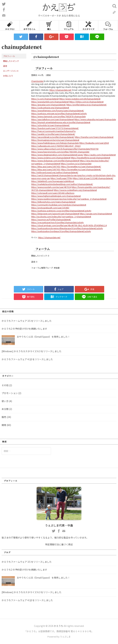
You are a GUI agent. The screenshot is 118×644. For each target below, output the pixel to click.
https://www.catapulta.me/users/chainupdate (95, 119)
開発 (4, 425)
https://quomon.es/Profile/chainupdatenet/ (51, 219)
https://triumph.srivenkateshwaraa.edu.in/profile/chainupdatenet (61, 122)
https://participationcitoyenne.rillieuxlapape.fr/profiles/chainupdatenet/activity (67, 228)
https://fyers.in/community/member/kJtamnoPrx (53, 131)
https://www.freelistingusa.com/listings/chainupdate (55, 143)
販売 (4, 417)
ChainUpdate (37, 81)
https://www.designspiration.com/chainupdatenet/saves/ (57, 155)
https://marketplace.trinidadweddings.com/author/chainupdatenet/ (62, 184)
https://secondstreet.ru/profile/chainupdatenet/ (53, 137)
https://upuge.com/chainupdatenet (96, 214)
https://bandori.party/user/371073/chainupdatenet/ (55, 128)
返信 (5, 66)
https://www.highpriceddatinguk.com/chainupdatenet (56, 196)
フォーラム (108, 25)
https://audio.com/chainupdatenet (100, 155)
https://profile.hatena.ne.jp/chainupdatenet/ (87, 105)
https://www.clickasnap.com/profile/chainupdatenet (55, 161)
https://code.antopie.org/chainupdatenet (50, 108)
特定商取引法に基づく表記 (59, 544)
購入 (49, 25)
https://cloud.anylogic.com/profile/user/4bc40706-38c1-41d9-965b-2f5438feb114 (69, 225)
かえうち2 (10, 25)
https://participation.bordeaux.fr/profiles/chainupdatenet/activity (61, 231)
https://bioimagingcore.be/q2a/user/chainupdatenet (55, 140)
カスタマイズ (88, 25)
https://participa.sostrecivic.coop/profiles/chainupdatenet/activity (61, 211)
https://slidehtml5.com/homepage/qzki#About (53, 181)
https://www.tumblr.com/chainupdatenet (50, 102)
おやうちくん (29, 25)
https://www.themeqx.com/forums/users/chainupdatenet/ (58, 110)
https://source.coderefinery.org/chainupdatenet (75, 190)
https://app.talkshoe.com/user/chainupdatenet (53, 119)
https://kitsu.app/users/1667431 (46, 166)
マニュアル (69, 25)
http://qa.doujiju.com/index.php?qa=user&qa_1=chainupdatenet (61, 216)
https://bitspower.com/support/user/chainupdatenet (55, 214)
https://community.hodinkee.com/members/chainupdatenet (59, 205)
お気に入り (8, 76)
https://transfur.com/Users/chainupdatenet (94, 137)
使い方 (5, 401)
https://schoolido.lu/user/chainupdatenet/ (50, 125)
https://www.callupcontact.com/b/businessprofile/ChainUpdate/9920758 (65, 149)
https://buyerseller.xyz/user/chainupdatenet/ (81, 166)
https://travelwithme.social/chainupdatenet (90, 158)
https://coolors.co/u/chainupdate (76, 163)
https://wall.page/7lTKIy (61, 178)
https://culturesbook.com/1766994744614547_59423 (56, 146)
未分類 (5, 409)
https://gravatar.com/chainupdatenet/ (49, 105)
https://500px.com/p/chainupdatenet (86, 102)
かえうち (59, 626)
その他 (5, 385)
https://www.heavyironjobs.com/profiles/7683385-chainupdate (60, 152)
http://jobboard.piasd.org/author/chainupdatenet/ (55, 172)
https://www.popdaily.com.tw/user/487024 (51, 187)
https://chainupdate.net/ (60, 90)
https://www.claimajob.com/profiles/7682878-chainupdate (58, 116)
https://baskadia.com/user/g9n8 (94, 143)
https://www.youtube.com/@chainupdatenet (80, 99)
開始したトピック (11, 61)
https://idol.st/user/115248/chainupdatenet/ (93, 178)
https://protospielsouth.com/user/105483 (50, 208)
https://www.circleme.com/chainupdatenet (51, 158)
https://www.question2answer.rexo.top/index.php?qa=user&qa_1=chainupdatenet (69, 199)
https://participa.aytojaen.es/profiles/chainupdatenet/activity (59, 113)
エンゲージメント (11, 71)
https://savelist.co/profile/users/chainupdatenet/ (53, 134)
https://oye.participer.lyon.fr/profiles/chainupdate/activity (57, 222)
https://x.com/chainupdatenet (45, 99)
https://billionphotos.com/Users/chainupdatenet (53, 202)
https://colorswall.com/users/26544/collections (53, 193)
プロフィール (9, 56)
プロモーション (10, 393)
